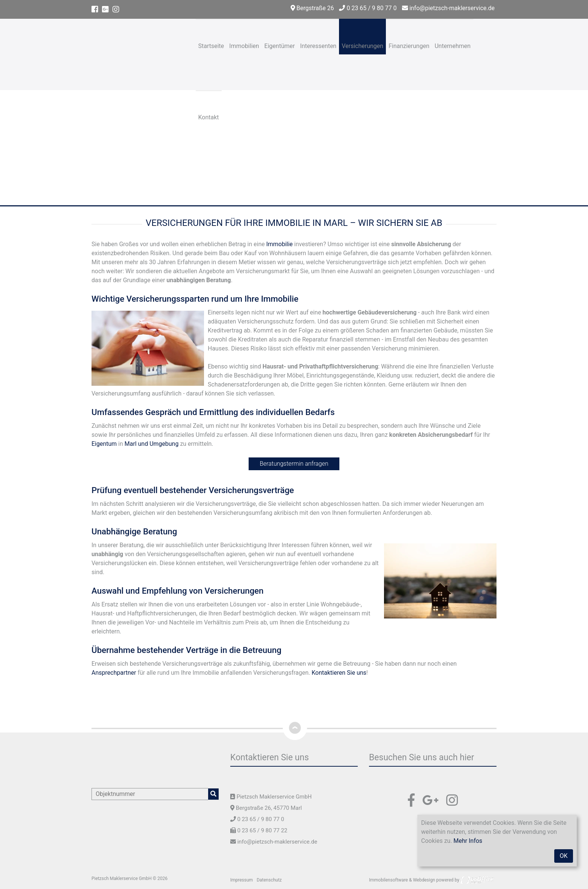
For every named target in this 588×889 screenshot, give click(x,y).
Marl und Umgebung (151, 444)
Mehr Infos (468, 841)
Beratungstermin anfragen (294, 464)
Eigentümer (280, 46)
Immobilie (280, 244)
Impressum (241, 880)
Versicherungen (362, 46)
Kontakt (209, 117)
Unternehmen (453, 46)
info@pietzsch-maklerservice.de (448, 8)
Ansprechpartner (114, 673)
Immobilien (244, 46)
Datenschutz (269, 880)
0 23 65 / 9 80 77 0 (368, 8)
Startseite (211, 46)
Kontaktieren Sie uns (339, 673)
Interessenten (318, 46)
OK (563, 856)
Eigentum (104, 444)
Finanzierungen (409, 46)
